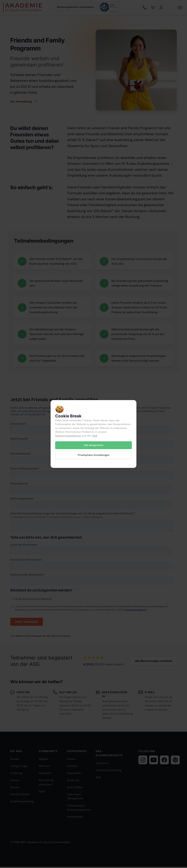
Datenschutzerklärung (68, 436)
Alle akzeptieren (94, 445)
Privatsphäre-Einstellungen (94, 455)
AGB (95, 436)
